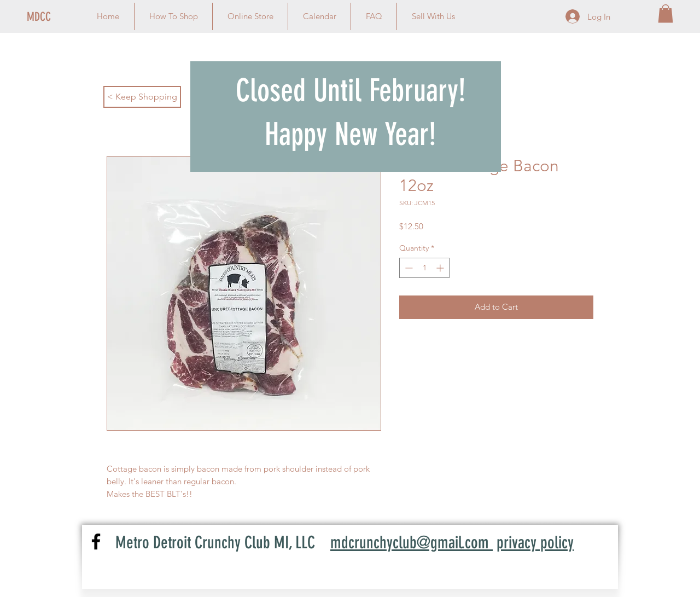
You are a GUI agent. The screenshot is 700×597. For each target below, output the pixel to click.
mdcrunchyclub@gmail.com (412, 543)
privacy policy (535, 543)
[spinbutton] (424, 268)
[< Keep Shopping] (142, 97)
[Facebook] (96, 541)
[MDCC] (64, 17)
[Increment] (441, 268)
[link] (666, 13)
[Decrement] (408, 268)
